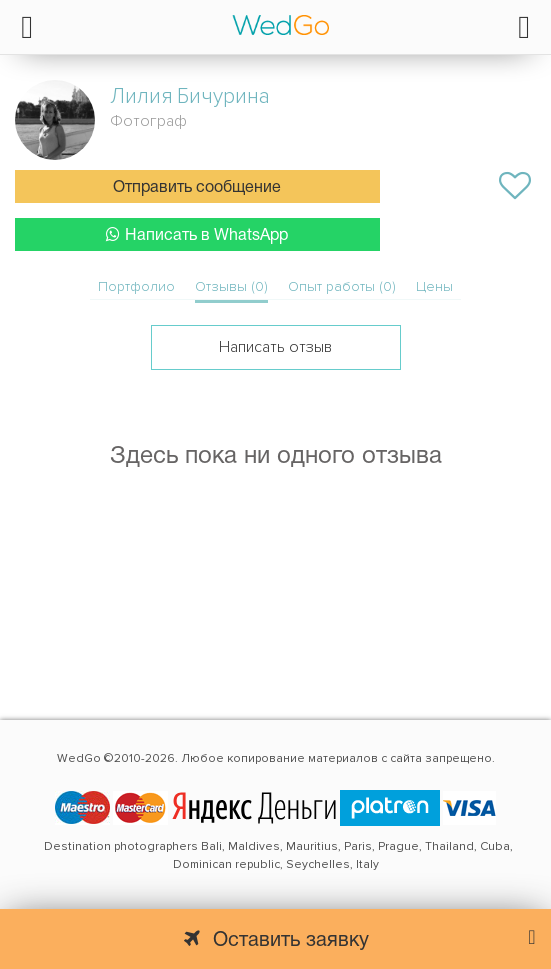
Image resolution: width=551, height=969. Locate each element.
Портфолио (136, 286)
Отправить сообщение (197, 188)
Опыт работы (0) (342, 286)
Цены (434, 286)
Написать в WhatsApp (197, 234)
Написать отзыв (275, 347)
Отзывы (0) (231, 286)
